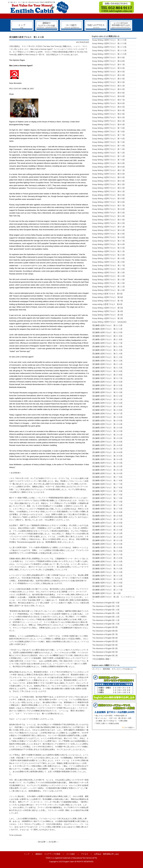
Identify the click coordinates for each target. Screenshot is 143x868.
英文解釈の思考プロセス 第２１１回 (107, 364)
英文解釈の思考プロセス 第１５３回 (107, 569)
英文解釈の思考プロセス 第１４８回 (107, 586)
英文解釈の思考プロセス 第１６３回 (107, 533)
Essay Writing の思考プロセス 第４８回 (108, 237)
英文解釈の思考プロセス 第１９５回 (107, 421)
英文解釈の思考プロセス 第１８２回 (107, 466)
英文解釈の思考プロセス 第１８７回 (107, 449)
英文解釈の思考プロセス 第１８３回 (107, 463)
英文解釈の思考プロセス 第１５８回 (107, 551)
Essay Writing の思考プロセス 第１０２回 (109, 47)
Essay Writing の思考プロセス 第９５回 (108, 72)
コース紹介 (71, 854)
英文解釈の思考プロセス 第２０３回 (107, 392)
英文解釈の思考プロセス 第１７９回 (107, 477)
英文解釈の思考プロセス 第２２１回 (109, 329)
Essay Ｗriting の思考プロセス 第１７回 (109, 265)
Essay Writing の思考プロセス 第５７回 (108, 206)
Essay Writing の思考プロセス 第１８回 (108, 262)
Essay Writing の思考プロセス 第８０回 (108, 125)
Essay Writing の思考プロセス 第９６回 (108, 68)
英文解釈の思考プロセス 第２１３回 (107, 357)
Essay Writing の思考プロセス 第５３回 (108, 220)
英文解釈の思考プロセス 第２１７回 (108, 343)
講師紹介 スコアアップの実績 (48, 854)
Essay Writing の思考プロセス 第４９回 (108, 234)
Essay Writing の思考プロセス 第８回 (108, 297)
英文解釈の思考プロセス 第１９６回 (107, 417)
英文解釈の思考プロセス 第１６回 (106, 593)
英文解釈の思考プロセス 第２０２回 (107, 396)
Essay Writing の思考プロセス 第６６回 (108, 174)
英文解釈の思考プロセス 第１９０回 (107, 438)
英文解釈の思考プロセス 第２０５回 (107, 385)
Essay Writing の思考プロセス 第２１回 (108, 251)
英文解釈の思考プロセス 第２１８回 (108, 340)
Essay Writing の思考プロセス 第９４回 (108, 75)
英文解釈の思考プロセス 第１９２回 (107, 431)
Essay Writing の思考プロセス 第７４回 (108, 146)
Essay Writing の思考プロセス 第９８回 (108, 61)
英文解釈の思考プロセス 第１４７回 (107, 590)
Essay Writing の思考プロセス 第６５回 (109, 177)
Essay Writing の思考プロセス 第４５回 (108, 248)
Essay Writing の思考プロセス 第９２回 (108, 82)
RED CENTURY (15, 89)
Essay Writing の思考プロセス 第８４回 (108, 110)
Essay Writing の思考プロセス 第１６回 (108, 269)
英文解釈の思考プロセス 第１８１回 (107, 470)
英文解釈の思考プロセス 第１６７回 (107, 519)
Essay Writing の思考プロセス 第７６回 (108, 139)
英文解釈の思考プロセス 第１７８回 (107, 480)
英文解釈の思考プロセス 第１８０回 (107, 473)
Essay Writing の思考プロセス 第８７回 (108, 100)
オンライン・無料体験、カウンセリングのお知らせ (113, 669)
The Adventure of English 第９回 (105, 627)
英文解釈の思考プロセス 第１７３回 (107, 498)
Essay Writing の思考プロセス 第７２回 (108, 153)
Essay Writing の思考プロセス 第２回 (108, 318)
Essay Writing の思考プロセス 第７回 (108, 301)
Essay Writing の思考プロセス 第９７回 (108, 65)
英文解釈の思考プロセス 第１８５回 (107, 456)
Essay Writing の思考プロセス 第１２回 (108, 283)
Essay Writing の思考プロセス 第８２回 (108, 117)
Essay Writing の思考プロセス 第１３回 (108, 280)
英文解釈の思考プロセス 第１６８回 (107, 516)
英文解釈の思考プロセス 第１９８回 (107, 410)
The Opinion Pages (17, 60)
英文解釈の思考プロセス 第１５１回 (107, 576)
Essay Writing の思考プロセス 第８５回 (108, 107)
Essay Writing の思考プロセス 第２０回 (108, 255)
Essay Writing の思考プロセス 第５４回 (108, 216)
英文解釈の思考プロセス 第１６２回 (107, 537)
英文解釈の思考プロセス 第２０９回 (107, 371)
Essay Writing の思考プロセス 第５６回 (108, 209)
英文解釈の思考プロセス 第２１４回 (107, 354)
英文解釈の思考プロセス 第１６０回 (107, 544)
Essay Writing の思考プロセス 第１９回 (108, 258)
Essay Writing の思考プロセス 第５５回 (108, 213)
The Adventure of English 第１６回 (106, 603)
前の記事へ (43, 842)
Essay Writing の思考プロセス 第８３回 (108, 114)
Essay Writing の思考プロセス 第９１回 (108, 86)
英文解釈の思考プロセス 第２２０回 (108, 332)
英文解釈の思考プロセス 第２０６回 (107, 382)
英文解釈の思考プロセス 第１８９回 (107, 442)
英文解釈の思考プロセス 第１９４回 (107, 424)
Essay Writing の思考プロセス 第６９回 (108, 163)
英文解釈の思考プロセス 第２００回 (107, 403)
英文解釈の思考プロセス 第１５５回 (107, 562)
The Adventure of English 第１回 (105, 656)
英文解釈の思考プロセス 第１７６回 (107, 488)
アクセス (85, 854)
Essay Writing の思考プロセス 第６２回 (108, 188)
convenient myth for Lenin (32, 265)
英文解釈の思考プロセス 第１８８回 (107, 445)
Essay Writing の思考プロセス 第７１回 (108, 156)
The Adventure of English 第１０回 (106, 624)
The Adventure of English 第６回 (105, 638)
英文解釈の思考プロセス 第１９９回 (107, 406)
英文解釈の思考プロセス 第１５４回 (107, 565)
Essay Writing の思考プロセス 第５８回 (108, 202)
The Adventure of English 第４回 (105, 645)
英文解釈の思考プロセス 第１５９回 (107, 547)
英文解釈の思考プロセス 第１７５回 (107, 491)
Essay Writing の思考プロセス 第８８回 (108, 96)
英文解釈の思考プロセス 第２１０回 (107, 368)
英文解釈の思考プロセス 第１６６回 (107, 523)
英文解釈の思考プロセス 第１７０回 (107, 509)
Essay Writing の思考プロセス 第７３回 (108, 149)
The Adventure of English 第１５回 (106, 606)
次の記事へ (53, 842)
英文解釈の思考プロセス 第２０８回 (107, 375)
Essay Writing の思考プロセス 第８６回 (108, 103)
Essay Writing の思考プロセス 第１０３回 (109, 43)
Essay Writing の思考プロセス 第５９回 (108, 199)
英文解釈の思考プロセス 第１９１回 (107, 435)
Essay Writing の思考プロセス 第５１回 (108, 227)
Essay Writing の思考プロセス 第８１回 (108, 121)
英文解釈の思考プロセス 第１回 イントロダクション (113, 598)
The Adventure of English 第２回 (105, 652)
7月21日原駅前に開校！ (102, 659)
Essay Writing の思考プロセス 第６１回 (108, 191)
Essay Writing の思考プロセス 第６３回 (109, 184)
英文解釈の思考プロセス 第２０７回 (107, 378)
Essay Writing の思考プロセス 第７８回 (108, 132)
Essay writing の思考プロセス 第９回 (107, 294)
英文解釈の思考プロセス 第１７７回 (107, 484)
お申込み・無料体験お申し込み (107, 854)
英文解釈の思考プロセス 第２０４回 (107, 389)
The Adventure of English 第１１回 (106, 620)
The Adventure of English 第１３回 (106, 613)
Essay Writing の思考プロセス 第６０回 (108, 195)
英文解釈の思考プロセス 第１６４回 (107, 530)
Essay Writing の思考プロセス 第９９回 (108, 58)
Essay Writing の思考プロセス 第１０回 (108, 290)
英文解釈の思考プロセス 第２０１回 (107, 399)
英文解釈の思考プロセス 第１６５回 (107, 526)
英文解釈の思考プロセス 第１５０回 (107, 579)
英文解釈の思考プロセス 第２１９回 (108, 336)
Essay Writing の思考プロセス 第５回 (108, 308)
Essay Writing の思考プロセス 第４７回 (108, 241)
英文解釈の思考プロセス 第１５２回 (107, 572)
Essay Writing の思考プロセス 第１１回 (108, 287)
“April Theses (44, 138)
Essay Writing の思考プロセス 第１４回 (108, 276)
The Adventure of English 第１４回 (106, 610)
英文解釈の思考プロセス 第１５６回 (107, 558)
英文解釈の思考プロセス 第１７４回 (107, 495)
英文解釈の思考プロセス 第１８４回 (107, 459)
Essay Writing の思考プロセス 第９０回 (108, 89)
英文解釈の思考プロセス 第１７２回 (107, 502)
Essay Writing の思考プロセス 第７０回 (108, 160)
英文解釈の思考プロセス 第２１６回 (107, 347)
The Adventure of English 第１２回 (106, 617)
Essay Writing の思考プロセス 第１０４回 (109, 40)
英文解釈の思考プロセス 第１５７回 (107, 555)
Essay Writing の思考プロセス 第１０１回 (109, 50)
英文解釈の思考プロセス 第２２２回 (108, 325)
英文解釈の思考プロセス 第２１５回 (108, 350)
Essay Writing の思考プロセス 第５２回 (108, 223)
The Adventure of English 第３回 (105, 648)
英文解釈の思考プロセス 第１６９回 (107, 512)
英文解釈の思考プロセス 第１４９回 (107, 583)
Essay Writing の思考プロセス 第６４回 (109, 181)
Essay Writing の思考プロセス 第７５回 (108, 142)
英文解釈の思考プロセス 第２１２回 (107, 361)
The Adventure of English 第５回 (105, 641)
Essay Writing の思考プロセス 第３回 (108, 315)
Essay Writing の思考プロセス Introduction (109, 322)
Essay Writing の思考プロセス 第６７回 (109, 170)
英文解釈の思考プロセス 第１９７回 (107, 414)
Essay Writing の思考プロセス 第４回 (108, 311)
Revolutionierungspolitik (36, 188)
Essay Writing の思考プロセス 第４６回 (108, 244)
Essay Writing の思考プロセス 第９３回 (108, 79)
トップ (27, 854)
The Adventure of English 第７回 (105, 634)
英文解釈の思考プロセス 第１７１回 (107, 505)
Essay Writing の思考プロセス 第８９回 (108, 93)
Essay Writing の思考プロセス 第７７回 (108, 135)
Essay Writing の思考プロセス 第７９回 (108, 128)
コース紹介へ (129, 727)
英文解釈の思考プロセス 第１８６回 (107, 452)
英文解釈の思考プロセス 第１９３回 (107, 428)
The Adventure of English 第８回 (105, 631)
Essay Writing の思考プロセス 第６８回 (108, 167)
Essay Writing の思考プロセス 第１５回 (108, 273)
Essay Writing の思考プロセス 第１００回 (109, 54)
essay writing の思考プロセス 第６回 (107, 304)
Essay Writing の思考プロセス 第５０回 (108, 230)
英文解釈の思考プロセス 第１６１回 (107, 540)
